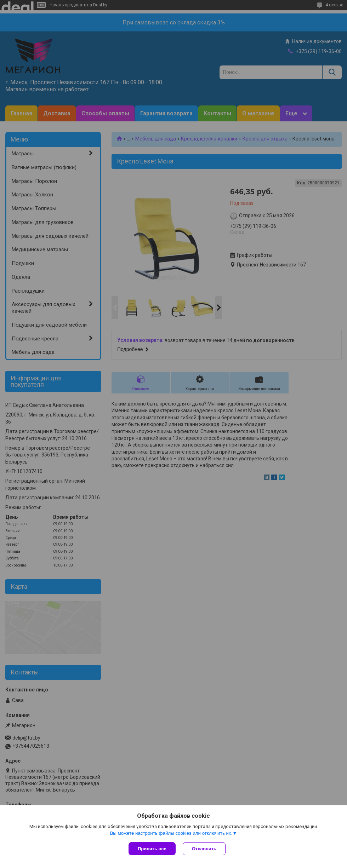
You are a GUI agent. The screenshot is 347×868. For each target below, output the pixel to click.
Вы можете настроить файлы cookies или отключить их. (171, 833)
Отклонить (204, 849)
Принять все (152, 849)
